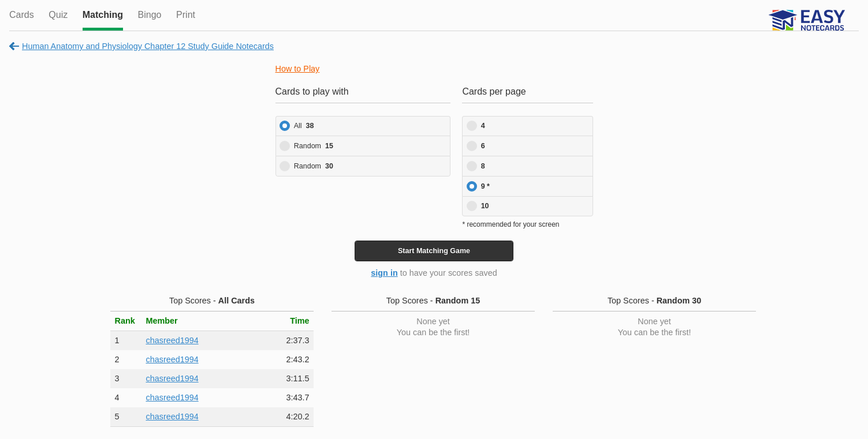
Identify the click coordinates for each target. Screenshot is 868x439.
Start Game (434, 251)
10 (485, 206)
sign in (384, 273)
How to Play (298, 69)
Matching (103, 15)
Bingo (150, 15)
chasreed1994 (172, 340)
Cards (22, 15)
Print (186, 15)
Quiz (58, 15)
